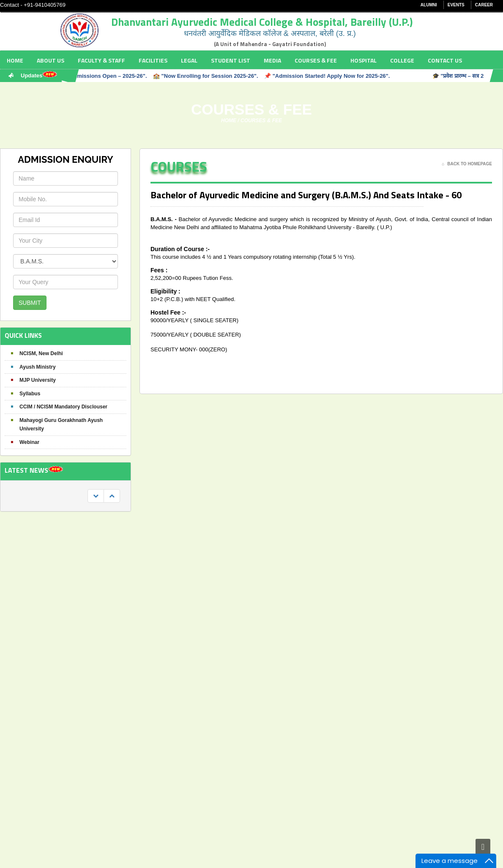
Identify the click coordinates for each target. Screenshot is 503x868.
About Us (51, 60)
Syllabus (30, 394)
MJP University (38, 380)
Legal (189, 60)
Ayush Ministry (38, 367)
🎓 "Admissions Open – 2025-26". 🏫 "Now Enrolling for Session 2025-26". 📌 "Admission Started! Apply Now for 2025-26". (225, 76)
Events (456, 5)
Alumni (429, 5)
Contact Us (445, 60)
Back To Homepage (467, 164)
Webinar (29, 442)
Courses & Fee (316, 60)
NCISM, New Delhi (41, 353)
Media (272, 60)
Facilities (153, 60)
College (402, 60)
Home (15, 60)
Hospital (364, 60)
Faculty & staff (101, 60)
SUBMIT (30, 303)
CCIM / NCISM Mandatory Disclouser (63, 407)
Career (484, 5)
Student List (231, 60)
